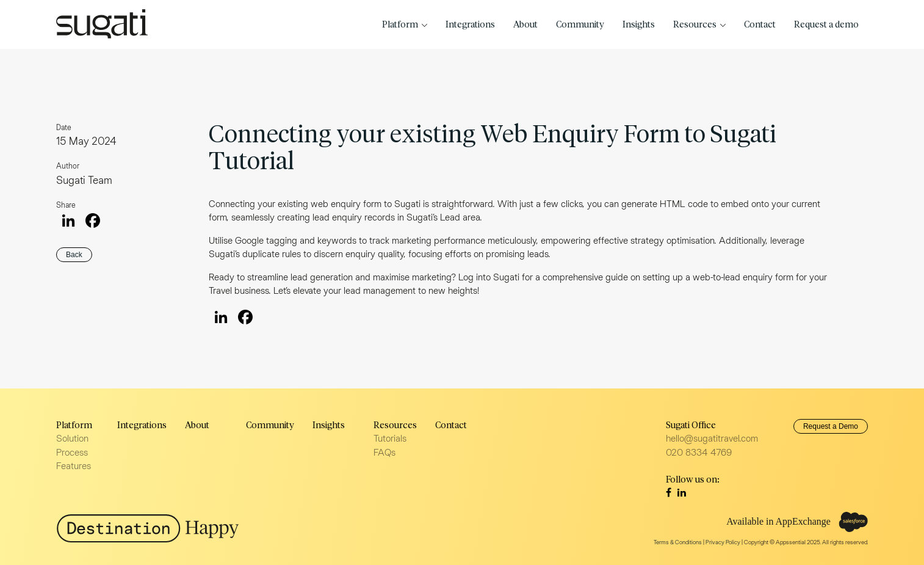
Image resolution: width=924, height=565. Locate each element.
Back (74, 255)
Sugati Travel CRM (102, 24)
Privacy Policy (723, 542)
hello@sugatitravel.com (712, 438)
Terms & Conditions (678, 542)
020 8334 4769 (699, 452)
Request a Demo (831, 426)
